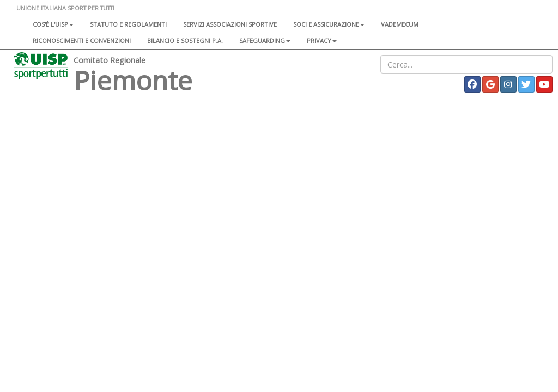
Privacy (322, 41)
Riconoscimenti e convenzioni (82, 41)
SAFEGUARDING (265, 41)
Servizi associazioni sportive (230, 24)
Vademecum (400, 24)
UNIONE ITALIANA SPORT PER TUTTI (65, 8)
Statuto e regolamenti (128, 24)
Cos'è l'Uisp (53, 24)
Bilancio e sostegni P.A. (185, 41)
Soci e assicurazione (329, 24)
